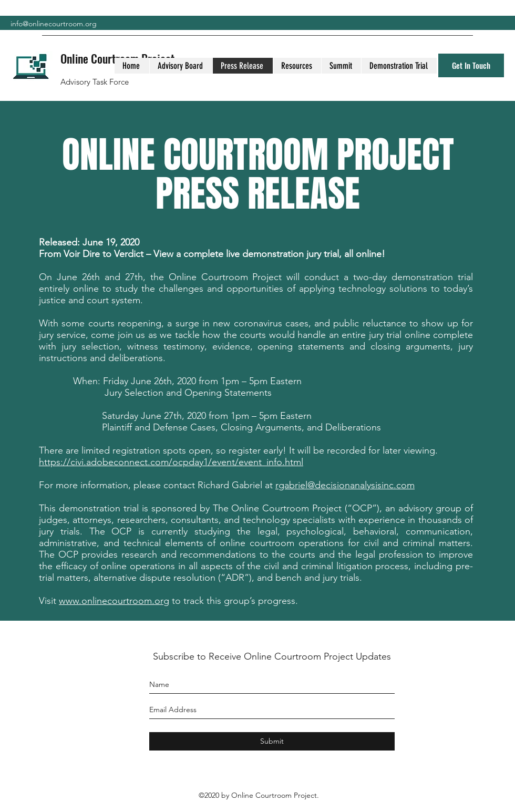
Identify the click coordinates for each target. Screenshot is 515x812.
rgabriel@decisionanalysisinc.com (345, 485)
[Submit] (272, 741)
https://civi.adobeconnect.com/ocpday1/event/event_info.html (171, 462)
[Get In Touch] (471, 65)
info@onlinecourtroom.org (54, 24)
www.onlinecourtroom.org (114, 601)
